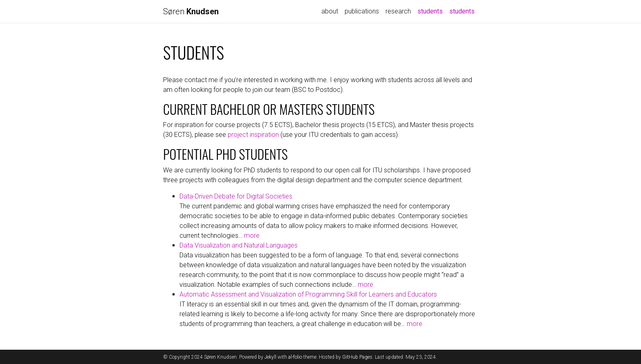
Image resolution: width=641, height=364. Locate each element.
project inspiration (253, 135)
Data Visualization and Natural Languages (239, 245)
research (398, 11)
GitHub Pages (357, 357)
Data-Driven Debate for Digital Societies (236, 196)
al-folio (295, 357)
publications (362, 11)
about (330, 11)
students (432, 11)
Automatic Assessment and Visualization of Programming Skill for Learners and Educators (308, 294)
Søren (191, 11)
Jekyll (270, 357)
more (252, 236)
